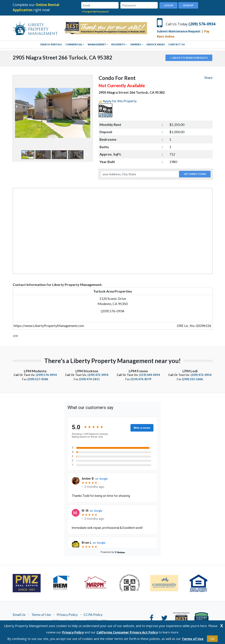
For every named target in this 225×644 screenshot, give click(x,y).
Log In (168, 5)
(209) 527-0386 (38, 379)
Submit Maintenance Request (179, 31)
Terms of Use (41, 614)
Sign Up (188, 5)
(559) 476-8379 (141, 379)
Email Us (19, 614)
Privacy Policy (67, 614)
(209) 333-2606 (192, 379)
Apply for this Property (120, 101)
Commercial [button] (74, 44)
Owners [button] (136, 44)
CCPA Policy (93, 614)
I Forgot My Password (95, 11)
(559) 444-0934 (149, 375)
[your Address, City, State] (140, 174)
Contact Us (177, 44)
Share (208, 77)
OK (212, 639)
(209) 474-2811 (89, 379)
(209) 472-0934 (98, 375)
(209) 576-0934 (202, 24)
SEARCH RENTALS (51, 44)
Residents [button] (118, 44)
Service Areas (156, 44)
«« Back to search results (189, 57)
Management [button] (97, 44)
